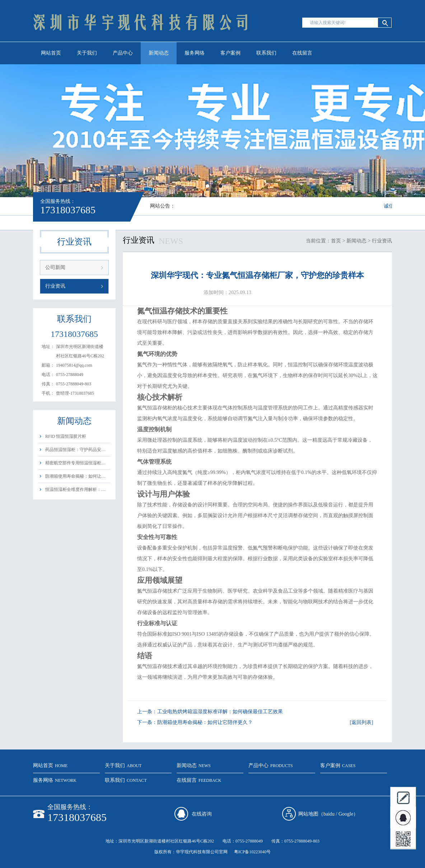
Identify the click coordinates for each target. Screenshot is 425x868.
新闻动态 (159, 53)
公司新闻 (55, 267)
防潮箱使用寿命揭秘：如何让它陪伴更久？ (205, 722)
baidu (329, 814)
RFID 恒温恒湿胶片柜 (66, 436)
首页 (336, 241)
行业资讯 (55, 286)
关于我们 (87, 53)
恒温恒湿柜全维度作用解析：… (75, 489)
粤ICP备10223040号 (253, 852)
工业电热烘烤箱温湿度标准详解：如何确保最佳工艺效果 (220, 712)
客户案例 (230, 53)
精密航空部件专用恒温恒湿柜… (75, 463)
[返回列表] (361, 722)
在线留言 (302, 53)
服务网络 (195, 53)
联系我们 (266, 53)
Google (346, 814)
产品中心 (123, 53)
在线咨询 (202, 814)
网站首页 (51, 53)
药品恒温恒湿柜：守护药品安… (75, 450)
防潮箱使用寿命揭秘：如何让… (75, 476)
